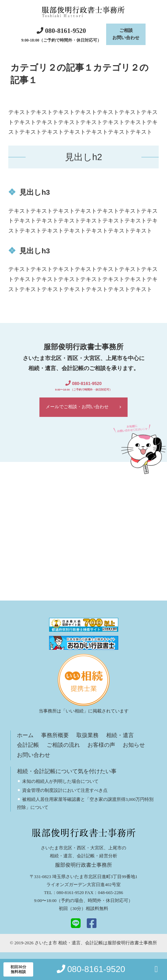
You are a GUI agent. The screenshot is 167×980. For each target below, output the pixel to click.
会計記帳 (28, 752)
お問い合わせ (34, 762)
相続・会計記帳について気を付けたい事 (67, 778)
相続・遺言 (120, 742)
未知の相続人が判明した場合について (60, 788)
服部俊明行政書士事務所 (132, 950)
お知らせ (134, 752)
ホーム (25, 742)
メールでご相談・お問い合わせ (77, 413)
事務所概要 (55, 742)
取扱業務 (87, 742)
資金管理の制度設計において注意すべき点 (65, 797)
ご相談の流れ (63, 752)
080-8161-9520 (70, 900)
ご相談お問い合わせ (126, 36)
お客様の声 (101, 752)
